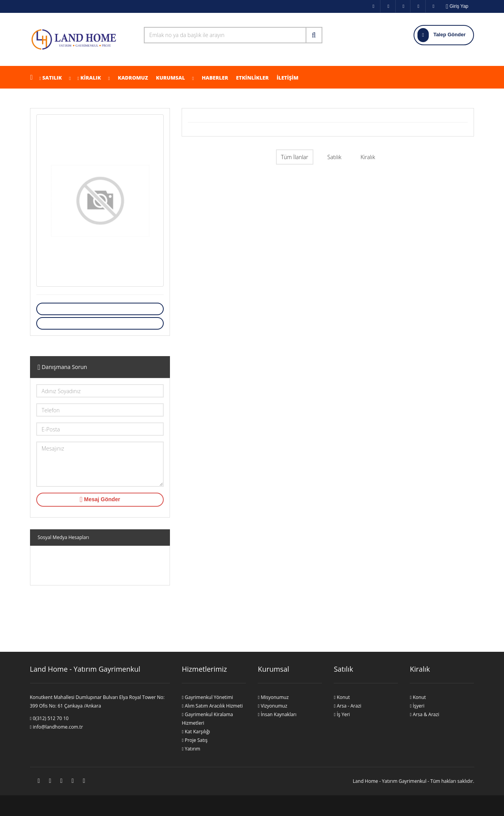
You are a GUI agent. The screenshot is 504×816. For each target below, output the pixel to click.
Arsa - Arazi (347, 706)
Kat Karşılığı (196, 732)
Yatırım (191, 749)
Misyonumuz (273, 697)
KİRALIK (91, 78)
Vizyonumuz (272, 706)
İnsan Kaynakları (277, 714)
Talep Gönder (442, 35)
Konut (342, 697)
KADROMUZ (132, 78)
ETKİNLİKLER (252, 78)
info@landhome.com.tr (57, 727)
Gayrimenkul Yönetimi (207, 697)
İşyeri (417, 706)
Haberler (214, 78)
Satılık (52, 78)
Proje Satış (195, 740)
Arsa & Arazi (424, 714)
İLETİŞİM (287, 78)
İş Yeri (342, 714)
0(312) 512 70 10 (49, 718)
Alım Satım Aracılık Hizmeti (212, 706)
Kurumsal (174, 78)
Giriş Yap (457, 6)
